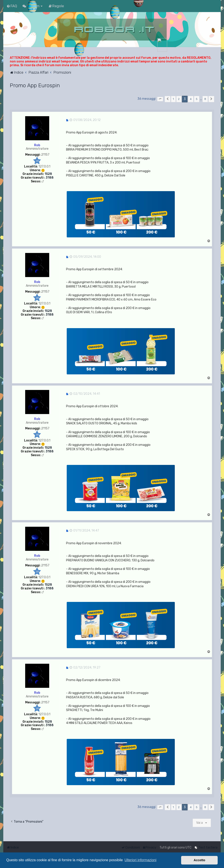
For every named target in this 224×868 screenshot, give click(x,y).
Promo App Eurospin (35, 85)
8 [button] (205, 99)
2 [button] (179, 99)
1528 (48, 174)
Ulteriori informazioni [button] (140, 860)
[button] (160, 99)
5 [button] (197, 99)
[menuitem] (12, 6)
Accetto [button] (199, 860)
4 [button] (191, 99)
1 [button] (173, 99)
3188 (50, 178)
